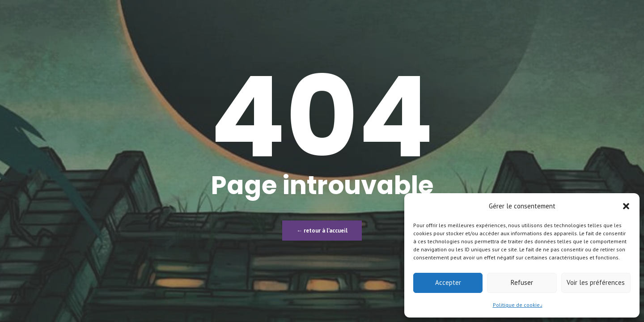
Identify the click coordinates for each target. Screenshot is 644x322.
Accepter (448, 282)
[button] (626, 206)
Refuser (522, 282)
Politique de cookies (518, 305)
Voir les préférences (596, 282)
